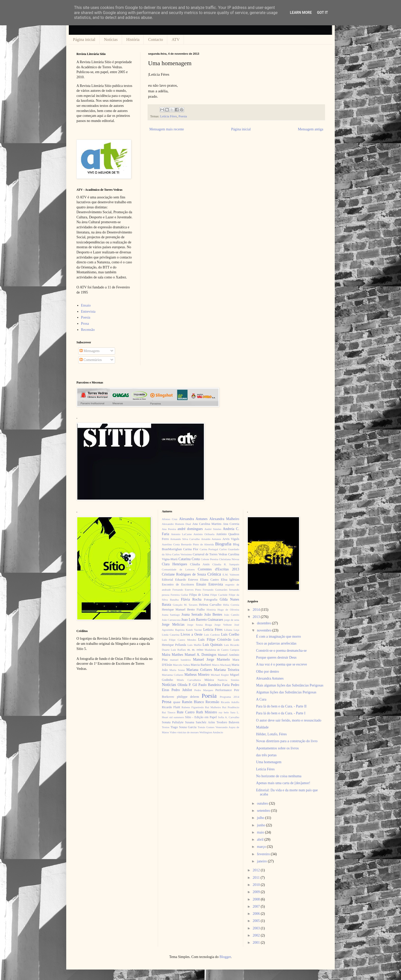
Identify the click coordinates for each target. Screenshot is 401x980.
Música (209, 680)
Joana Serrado (192, 615)
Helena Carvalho (210, 605)
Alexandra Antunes (193, 519)
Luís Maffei (194, 645)
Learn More (301, 13)
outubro (263, 803)
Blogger (225, 957)
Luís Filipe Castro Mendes (179, 640)
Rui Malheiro (213, 707)
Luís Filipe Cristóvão (215, 640)
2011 (257, 878)
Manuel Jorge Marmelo (211, 660)
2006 (257, 914)
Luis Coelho (230, 634)
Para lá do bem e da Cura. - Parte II (281, 706)
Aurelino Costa (171, 544)
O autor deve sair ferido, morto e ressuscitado (289, 720)
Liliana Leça (232, 630)
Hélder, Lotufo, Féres (271, 734)
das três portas (266, 755)
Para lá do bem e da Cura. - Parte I (281, 713)
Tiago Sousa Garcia (184, 727)
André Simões (213, 529)
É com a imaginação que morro (278, 637)
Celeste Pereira (209, 559)
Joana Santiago (171, 615)
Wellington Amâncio (211, 732)
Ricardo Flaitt (171, 707)
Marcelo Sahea (181, 665)
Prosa (85, 324)
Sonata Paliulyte (173, 722)
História (133, 40)
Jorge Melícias (173, 624)
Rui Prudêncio (231, 707)
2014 (257, 610)
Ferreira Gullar (179, 595)
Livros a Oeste (192, 634)
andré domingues (190, 529)
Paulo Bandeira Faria (214, 685)
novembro (265, 630)
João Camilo (232, 615)
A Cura (261, 699)
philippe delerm (188, 697)
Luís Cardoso (212, 635)
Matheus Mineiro (197, 675)
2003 (257, 928)
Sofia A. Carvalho (229, 717)
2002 (257, 935)
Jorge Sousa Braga (200, 625)
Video (173, 732)
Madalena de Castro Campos (222, 650)
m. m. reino (195, 650)
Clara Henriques (175, 564)
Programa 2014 (230, 697)
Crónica (214, 574)
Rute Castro (186, 712)
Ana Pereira (169, 529)
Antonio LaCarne (181, 534)
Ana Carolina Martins (207, 524)
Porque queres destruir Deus (276, 657)
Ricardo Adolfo (230, 702)
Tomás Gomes (206, 727)
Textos (166, 727)
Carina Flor (191, 549)
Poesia (183, 116)
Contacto (155, 40)
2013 (257, 617)
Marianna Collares (173, 675)
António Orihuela (204, 534)
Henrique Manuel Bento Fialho (183, 610)
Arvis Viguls (231, 539)
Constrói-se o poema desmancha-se (281, 651)
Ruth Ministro (207, 712)
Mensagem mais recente (167, 129)
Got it (322, 13)
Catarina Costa (189, 559)
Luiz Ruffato (178, 650)
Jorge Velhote (223, 625)
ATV (176, 40)
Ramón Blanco (193, 702)
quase (177, 702)
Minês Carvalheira (189, 680)
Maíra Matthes (173, 655)
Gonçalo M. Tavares (185, 605)
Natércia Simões (229, 680)
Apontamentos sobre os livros (277, 748)
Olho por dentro (267, 672)
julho (261, 818)
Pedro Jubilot (182, 690)
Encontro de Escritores (178, 584)
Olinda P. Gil (187, 685)
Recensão (88, 330)
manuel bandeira (180, 660)
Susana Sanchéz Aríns (200, 722)
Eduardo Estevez (187, 580)
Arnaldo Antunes (211, 539)
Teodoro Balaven (228, 722)
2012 (257, 870)
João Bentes (213, 615)
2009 (257, 892)
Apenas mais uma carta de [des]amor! (283, 783)
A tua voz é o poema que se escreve (281, 664)
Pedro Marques (204, 690)
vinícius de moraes (188, 732)
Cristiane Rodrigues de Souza (184, 574)
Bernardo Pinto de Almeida (197, 544)
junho (261, 825)
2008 (257, 899)
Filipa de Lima (199, 595)
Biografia (223, 544)
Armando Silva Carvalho (185, 539)
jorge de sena (232, 620)
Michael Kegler (220, 675)
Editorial (168, 580)
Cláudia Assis (200, 564)
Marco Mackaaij (221, 665)
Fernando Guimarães (215, 590)
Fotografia (210, 600)
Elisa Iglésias (230, 580)
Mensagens (90, 351)
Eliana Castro (210, 580)
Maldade (262, 727)
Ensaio (86, 305)
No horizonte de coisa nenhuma (279, 776)
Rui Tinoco (169, 712)
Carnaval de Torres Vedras (210, 554)
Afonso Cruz (170, 519)
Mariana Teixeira (226, 670)
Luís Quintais (213, 645)
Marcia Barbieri (201, 665)
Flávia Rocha (191, 599)
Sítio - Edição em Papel (201, 717)
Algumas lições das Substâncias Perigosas (286, 692)
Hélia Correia (231, 605)
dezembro (265, 623)
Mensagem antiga (311, 129)
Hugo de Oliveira (228, 610)
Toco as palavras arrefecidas (276, 643)
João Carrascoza (171, 620)
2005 (257, 921)
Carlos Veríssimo (182, 554)
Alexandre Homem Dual (176, 524)
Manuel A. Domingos (201, 655)
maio (261, 832)
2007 (257, 906)
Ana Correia (231, 524)
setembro (264, 811)
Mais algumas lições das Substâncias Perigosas (290, 685)
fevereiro (264, 854)
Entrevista (88, 312)
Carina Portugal (209, 549)
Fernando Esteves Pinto (187, 590)
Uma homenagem (269, 762)
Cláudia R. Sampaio (226, 564)
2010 (257, 885)
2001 (257, 943)
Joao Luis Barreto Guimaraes (202, 620)
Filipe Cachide (219, 595)
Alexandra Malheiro (224, 519)
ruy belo (224, 712)
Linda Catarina (171, 635)
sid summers (177, 717)
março (262, 847)
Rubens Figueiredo (193, 707)
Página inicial (84, 40)
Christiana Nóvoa (229, 559)
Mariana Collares (199, 670)
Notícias (111, 40)
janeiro (262, 861)
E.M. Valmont (231, 575)
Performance (224, 690)
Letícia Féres (168, 116)
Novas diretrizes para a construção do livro (287, 741)
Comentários (91, 360)
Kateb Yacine (194, 630)
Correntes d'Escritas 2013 (218, 569)
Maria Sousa (177, 670)
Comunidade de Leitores (178, 569)
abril (261, 840)
